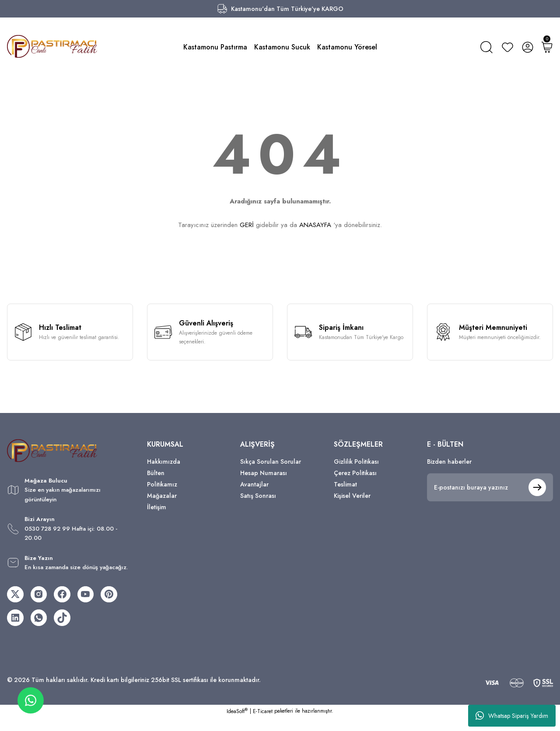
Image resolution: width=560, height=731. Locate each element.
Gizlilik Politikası (356, 462)
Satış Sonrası (258, 496)
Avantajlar (254, 484)
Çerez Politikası (355, 473)
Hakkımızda (164, 462)
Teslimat (345, 484)
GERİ (247, 225)
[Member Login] (528, 47)
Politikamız (162, 484)
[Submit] (537, 487)
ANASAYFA (315, 225)
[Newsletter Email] (490, 487)
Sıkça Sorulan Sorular (271, 462)
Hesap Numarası (264, 473)
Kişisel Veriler (352, 496)
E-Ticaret (263, 725)
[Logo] (52, 46)
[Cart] (547, 47)
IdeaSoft (237, 725)
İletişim (157, 507)
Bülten (156, 473)
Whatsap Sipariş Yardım (512, 716)
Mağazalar (162, 496)
